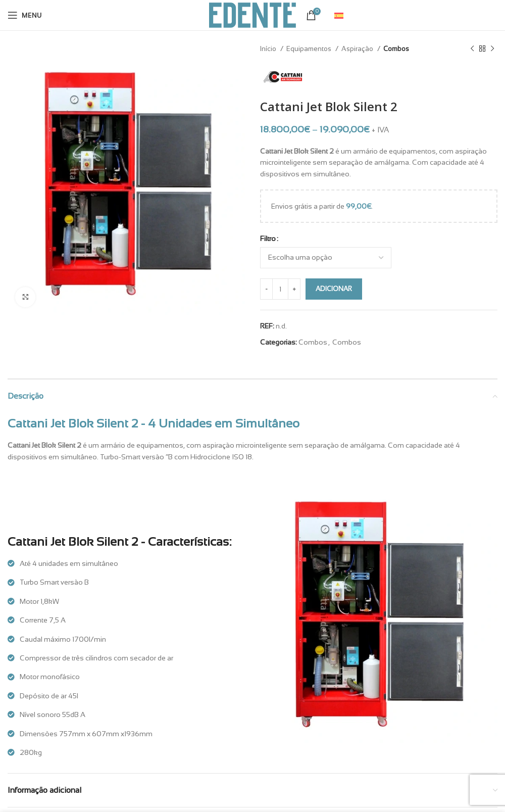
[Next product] (492, 49)
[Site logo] (252, 15)
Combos (396, 49)
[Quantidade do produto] (280, 289)
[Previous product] (472, 49)
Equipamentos (310, 49)
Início (269, 49)
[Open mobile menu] (25, 15)
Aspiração (358, 49)
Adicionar (334, 289)
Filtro (268, 238)
